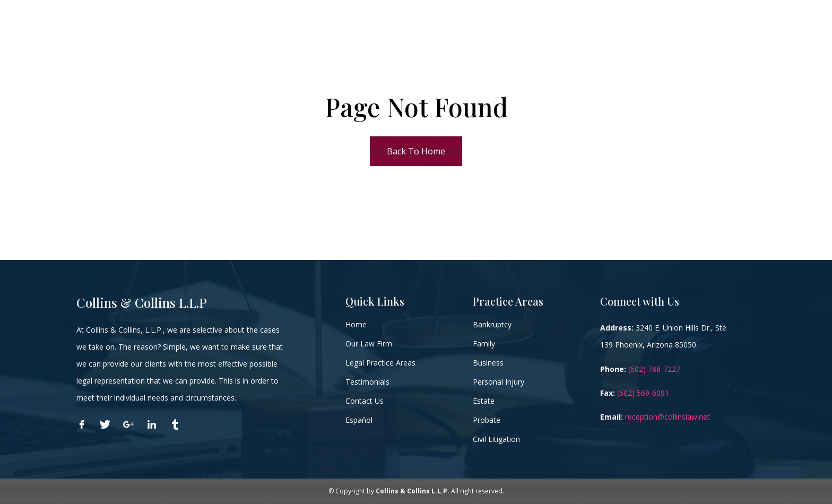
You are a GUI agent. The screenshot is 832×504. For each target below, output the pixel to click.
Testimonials (367, 382)
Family (484, 344)
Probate (487, 420)
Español (359, 420)
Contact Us (365, 401)
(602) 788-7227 (654, 369)
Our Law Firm (369, 344)
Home (356, 324)
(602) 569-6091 (643, 393)
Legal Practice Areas (380, 363)
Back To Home (416, 151)
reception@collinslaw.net (668, 417)
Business (488, 363)
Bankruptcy (492, 324)
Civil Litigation (496, 439)
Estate (484, 401)
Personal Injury (499, 382)
